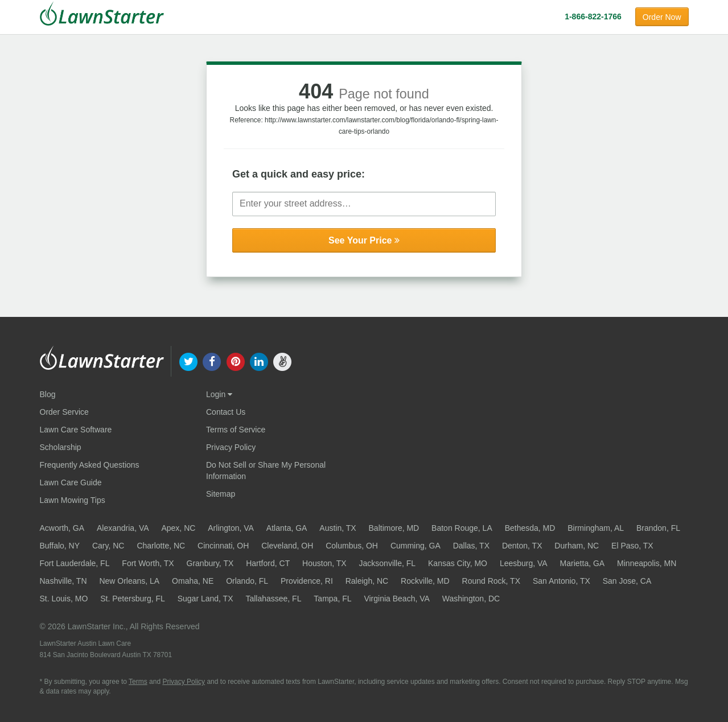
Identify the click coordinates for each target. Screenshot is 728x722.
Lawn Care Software (76, 430)
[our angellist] (282, 361)
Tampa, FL (332, 599)
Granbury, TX (210, 563)
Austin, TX (338, 528)
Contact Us (226, 412)
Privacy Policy (231, 447)
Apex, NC (178, 528)
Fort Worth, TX (148, 563)
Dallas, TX (471, 546)
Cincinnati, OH (223, 546)
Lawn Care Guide (71, 482)
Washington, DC (471, 599)
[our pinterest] (235, 361)
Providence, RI (307, 581)
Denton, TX (522, 546)
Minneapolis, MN (647, 563)
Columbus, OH (352, 546)
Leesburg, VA (524, 563)
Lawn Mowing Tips (73, 500)
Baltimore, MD (394, 528)
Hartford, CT (268, 563)
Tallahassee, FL (273, 599)
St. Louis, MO (64, 599)
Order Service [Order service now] (64, 412)
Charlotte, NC (161, 546)
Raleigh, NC (367, 581)
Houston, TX (324, 563)
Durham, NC (577, 546)
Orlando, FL (247, 581)
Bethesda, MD (530, 528)
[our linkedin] (259, 361)
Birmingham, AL (596, 528)
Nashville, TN (63, 581)
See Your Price (364, 240)
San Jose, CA (627, 581)
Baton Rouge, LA (462, 528)
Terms (138, 682)
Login (219, 394)
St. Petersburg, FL (133, 599)
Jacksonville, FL (388, 563)
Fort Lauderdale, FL (75, 563)
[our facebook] (212, 361)
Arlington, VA (231, 528)
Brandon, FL (658, 528)
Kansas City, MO (458, 563)
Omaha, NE (193, 581)
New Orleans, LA (129, 581)
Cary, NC (108, 546)
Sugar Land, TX (205, 599)
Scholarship (61, 447)
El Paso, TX (632, 546)
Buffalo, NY (60, 546)
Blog (48, 394)
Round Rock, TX (491, 581)
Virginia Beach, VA (396, 599)
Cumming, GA (416, 546)
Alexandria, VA (123, 528)
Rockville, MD (425, 581)
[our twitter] (189, 361)
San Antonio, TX (562, 581)
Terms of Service (236, 430)
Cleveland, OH (287, 546)
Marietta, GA (583, 563)
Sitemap (221, 494)
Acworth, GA (62, 528)
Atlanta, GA (287, 528)
